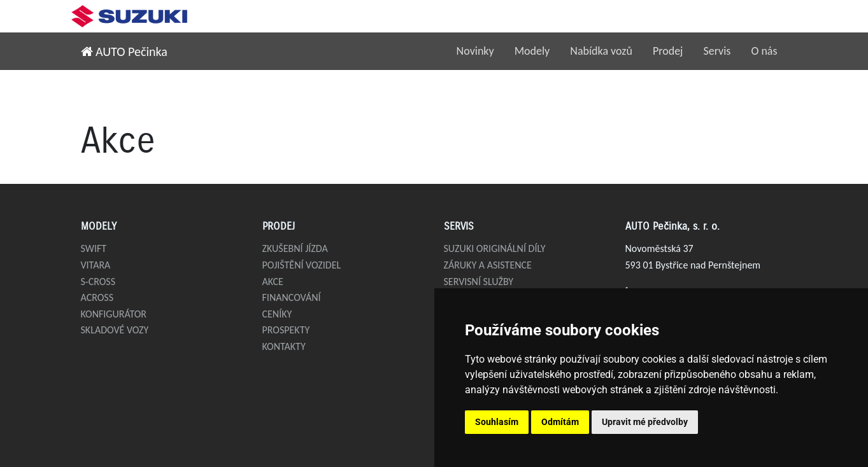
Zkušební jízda (295, 248)
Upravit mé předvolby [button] (645, 422)
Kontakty (284, 346)
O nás (764, 51)
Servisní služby (479, 282)
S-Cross (98, 282)
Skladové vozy (115, 330)
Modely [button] (532, 51)
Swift (94, 248)
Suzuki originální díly (495, 248)
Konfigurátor (114, 314)
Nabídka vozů (601, 51)
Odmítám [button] (560, 422)
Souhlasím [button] (497, 422)
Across (97, 297)
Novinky (475, 51)
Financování (292, 297)
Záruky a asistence (488, 265)
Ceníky (277, 314)
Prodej (668, 51)
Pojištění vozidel (302, 265)
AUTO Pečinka (124, 52)
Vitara (96, 265)
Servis (717, 51)
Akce (273, 282)
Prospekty (286, 330)
